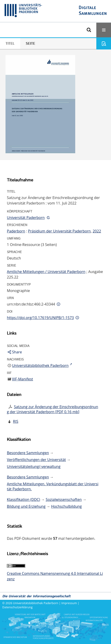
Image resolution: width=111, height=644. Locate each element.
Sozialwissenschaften (64, 499)
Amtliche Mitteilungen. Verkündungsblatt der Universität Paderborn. (53, 486)
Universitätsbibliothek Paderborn (36, 603)
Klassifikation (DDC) (24, 499)
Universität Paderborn (26, 218)
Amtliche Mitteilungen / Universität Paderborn (46, 272)
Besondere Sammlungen (28, 453)
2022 (97, 231)
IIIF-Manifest (22, 379)
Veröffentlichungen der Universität (36, 460)
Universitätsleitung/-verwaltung (34, 467)
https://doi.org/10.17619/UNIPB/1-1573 (40, 318)
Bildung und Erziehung (26, 506)
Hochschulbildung (67, 506)
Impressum (69, 603)
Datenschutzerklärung (17, 607)
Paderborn (16, 231)
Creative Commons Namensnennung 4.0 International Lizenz (55, 576)
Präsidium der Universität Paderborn (59, 231)
